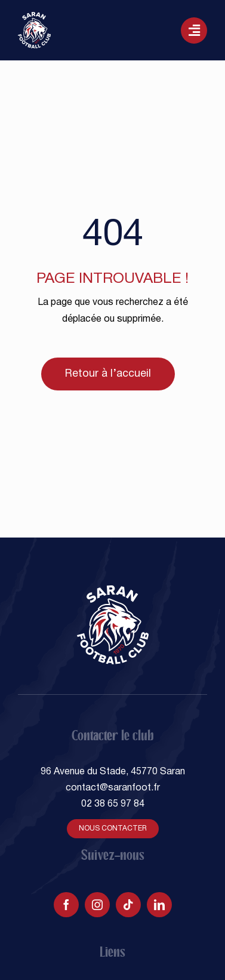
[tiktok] (128, 905)
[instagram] (97, 905)
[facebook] (66, 905)
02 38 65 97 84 (113, 804)
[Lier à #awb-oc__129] (194, 30)
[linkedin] (159, 905)
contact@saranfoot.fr (113, 788)
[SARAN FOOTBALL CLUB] (34, 17)
